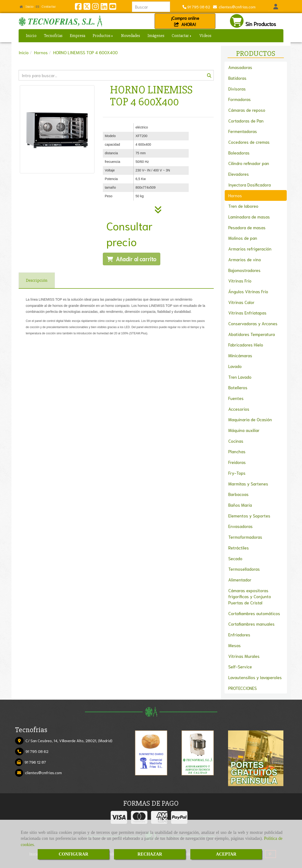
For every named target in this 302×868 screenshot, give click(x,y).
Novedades (130, 36)
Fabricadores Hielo (246, 345)
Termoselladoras (244, 569)
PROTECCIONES (242, 688)
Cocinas (236, 441)
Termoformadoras (245, 537)
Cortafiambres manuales (251, 624)
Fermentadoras (243, 131)
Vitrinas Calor (241, 302)
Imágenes (156, 36)
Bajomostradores (244, 270)
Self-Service (240, 666)
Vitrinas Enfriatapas (247, 313)
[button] (276, 7)
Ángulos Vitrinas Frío (248, 291)
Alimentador (240, 580)
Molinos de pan (243, 238)
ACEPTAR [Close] (226, 854)
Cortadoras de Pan (246, 121)
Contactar (46, 6)
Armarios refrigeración (250, 249)
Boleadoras (239, 153)
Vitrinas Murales (244, 656)
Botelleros (238, 387)
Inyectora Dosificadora (250, 185)
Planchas (237, 451)
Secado (235, 558)
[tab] (37, 280)
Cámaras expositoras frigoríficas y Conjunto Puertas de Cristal (250, 596)
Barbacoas (238, 494)
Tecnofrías (53, 36)
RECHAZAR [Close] (150, 854)
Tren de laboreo (243, 206)
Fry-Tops (237, 473)
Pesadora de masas (247, 227)
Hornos (235, 195)
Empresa (78, 36)
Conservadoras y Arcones (253, 323)
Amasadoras (240, 67)
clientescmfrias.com (236, 7)
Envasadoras (240, 526)
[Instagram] (95, 8)
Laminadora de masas (249, 217)
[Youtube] (113, 8)
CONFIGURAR (73, 854)
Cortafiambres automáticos (254, 613)
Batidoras (237, 78)
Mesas (234, 645)
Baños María (240, 505)
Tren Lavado (240, 377)
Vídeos (205, 36)
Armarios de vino (245, 259)
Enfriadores (239, 634)
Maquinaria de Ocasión (250, 419)
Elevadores (239, 174)
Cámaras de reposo (247, 110)
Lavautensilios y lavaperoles (255, 677)
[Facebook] (78, 8)
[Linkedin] (104, 8)
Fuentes (236, 398)
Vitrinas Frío (240, 281)
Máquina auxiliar (244, 430)
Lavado (235, 366)
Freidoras (237, 462)
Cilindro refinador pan (249, 163)
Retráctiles (239, 548)
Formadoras (240, 99)
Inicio (27, 6)
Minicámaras (240, 355)
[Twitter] (87, 8)
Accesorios (239, 409)
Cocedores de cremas (249, 142)
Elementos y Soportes (249, 516)
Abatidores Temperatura (252, 334)
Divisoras (237, 89)
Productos (103, 36)
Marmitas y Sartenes (248, 484)
